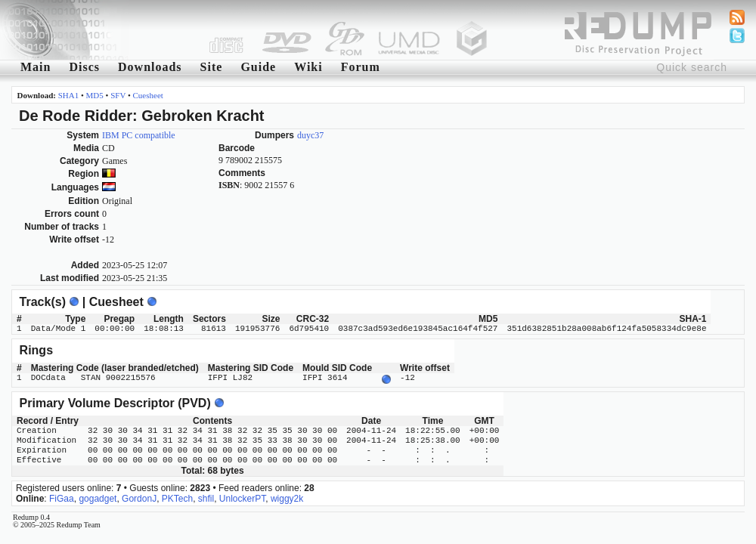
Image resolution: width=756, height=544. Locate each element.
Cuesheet (148, 95)
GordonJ (139, 497)
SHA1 (69, 95)
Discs (84, 67)
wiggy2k (287, 497)
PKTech (177, 497)
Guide (258, 67)
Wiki (308, 67)
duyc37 (310, 135)
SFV (118, 95)
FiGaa (62, 497)
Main (36, 67)
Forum (361, 67)
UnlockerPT (242, 497)
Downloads (150, 67)
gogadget (98, 497)
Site (212, 67)
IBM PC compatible (139, 135)
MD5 (95, 95)
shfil (206, 497)
